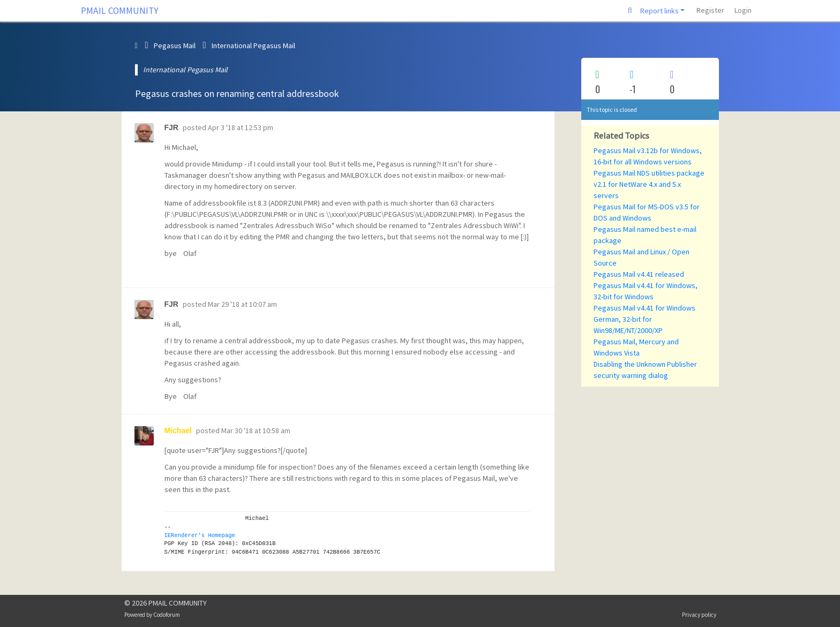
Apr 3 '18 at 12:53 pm (241, 127)
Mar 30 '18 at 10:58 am (256, 430)
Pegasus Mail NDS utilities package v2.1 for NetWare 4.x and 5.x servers (649, 184)
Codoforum (167, 615)
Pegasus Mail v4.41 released (639, 274)
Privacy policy (699, 615)
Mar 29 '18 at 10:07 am (242, 304)
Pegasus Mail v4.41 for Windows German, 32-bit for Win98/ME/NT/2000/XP (644, 319)
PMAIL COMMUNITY (120, 11)
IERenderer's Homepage (200, 535)
